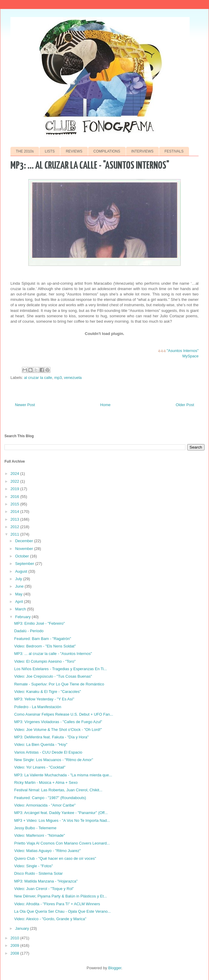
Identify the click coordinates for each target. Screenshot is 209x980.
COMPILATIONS (107, 151)
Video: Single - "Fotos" (33, 866)
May (19, 594)
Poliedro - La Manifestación (38, 707)
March (21, 609)
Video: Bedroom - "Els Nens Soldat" (45, 646)
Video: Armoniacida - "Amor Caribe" (45, 805)
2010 (15, 938)
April (20, 602)
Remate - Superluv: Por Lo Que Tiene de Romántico (59, 684)
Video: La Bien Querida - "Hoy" (41, 744)
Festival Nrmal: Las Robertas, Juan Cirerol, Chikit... (58, 790)
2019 (15, 489)
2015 (15, 504)
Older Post (185, 405)
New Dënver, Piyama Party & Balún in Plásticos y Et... (60, 896)
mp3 (58, 378)
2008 (15, 953)
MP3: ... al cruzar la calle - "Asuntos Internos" (53, 654)
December (25, 541)
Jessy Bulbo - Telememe (35, 828)
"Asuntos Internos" (183, 351)
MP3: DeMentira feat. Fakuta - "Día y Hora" (51, 737)
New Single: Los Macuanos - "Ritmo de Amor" (53, 760)
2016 (15, 497)
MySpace (190, 356)
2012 (15, 527)
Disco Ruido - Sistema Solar (38, 873)
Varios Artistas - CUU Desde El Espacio (48, 752)
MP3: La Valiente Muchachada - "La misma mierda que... (63, 775)
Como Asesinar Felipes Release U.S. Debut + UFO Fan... (63, 714)
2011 (15, 534)
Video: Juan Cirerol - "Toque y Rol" (44, 889)
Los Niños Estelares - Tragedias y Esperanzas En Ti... (60, 669)
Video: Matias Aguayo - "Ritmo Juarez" (47, 851)
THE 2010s (25, 151)
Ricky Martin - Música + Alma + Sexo (46, 782)
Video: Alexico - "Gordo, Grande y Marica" (50, 919)
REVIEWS (74, 151)
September (25, 564)
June (20, 586)
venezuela (73, 378)
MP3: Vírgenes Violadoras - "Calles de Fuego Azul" (58, 722)
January (23, 928)
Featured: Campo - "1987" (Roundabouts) (50, 798)
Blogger (115, 968)
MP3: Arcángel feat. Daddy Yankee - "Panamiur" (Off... (61, 813)
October (23, 556)
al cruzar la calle (38, 378)
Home (106, 405)
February (24, 617)
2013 (15, 519)
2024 (15, 474)
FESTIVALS (174, 151)
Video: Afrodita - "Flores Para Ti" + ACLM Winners (57, 904)
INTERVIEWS (142, 151)
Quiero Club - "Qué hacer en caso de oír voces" (55, 858)
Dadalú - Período (29, 631)
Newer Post (25, 405)
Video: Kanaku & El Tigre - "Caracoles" (47, 692)
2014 (15, 512)
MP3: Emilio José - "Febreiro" (39, 623)
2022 (15, 481)
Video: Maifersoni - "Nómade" (39, 835)
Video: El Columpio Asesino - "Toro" (45, 661)
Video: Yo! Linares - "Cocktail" (40, 767)
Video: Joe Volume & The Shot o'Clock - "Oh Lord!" (58, 730)
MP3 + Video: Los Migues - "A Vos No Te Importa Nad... (62, 820)
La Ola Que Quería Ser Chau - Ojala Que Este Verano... (62, 911)
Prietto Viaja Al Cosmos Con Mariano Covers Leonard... (62, 843)
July (19, 579)
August (22, 571)
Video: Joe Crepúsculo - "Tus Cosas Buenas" (53, 676)
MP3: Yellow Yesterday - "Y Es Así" (44, 699)
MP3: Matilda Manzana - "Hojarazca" (46, 881)
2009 (15, 945)
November (25, 549)
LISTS (50, 151)
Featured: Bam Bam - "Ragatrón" (43, 639)
